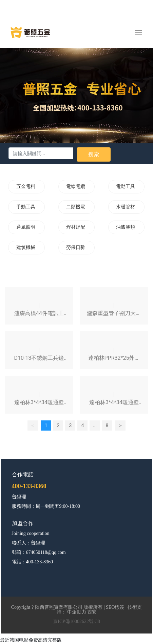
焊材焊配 (76, 227)
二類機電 (76, 207)
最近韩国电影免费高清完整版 (31, 640)
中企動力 (77, 612)
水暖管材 (126, 207)
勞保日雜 (76, 247)
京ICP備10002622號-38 (76, 621)
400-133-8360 (29, 486)
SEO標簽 (115, 607)
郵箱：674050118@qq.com (39, 552)
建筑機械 (26, 247)
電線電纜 (76, 186)
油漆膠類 (126, 227)
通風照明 (26, 227)
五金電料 (26, 186)
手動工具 (26, 207)
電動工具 (126, 186)
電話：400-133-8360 (32, 562)
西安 (92, 612)
